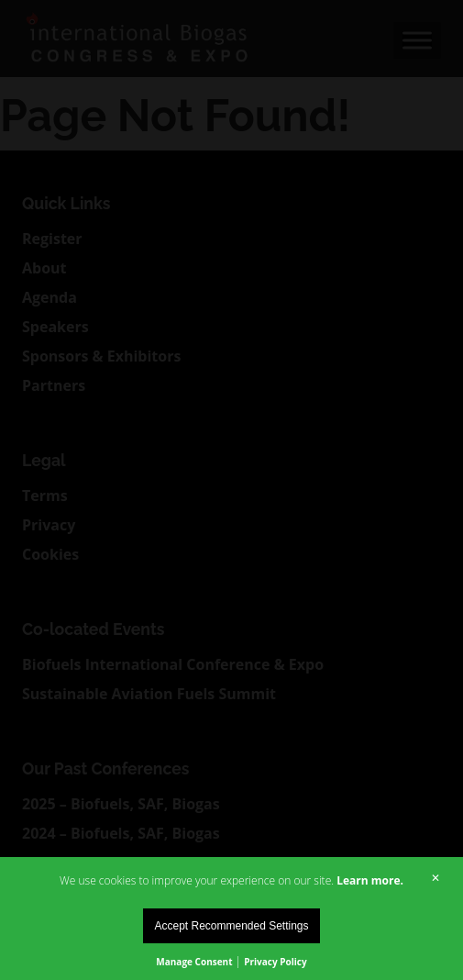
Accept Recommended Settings (231, 926)
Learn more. (370, 880)
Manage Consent (194, 962)
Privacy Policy (275, 962)
